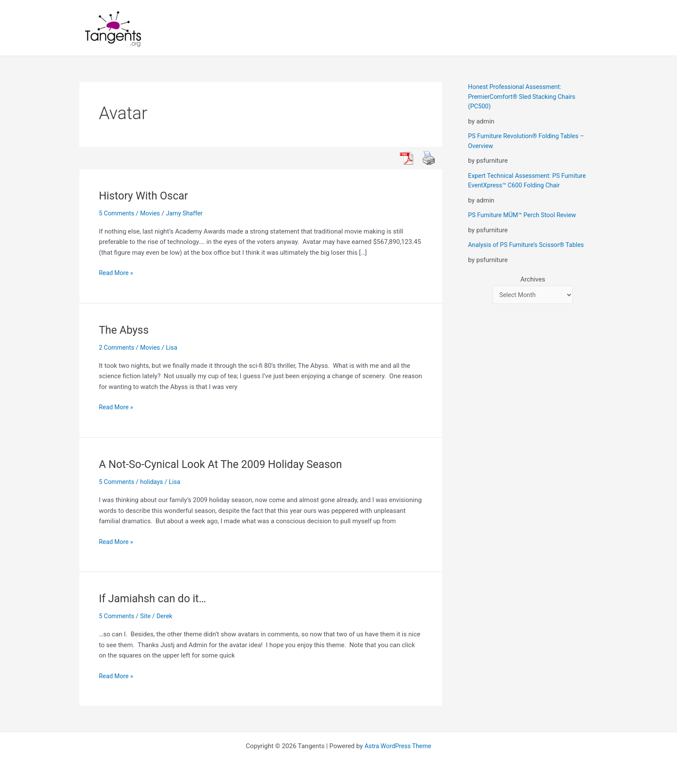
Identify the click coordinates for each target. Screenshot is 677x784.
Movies (152, 213)
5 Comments (117, 213)
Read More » (117, 273)
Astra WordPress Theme (398, 746)
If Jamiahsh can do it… (155, 598)
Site (147, 616)
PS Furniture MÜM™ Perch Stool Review (525, 215)
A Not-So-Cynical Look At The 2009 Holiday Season (226, 464)
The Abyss (125, 330)
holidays (153, 482)
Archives (533, 279)
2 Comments (117, 348)
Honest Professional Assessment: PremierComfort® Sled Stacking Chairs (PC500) (524, 96)
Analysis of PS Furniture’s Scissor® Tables (529, 245)
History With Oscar (146, 196)
